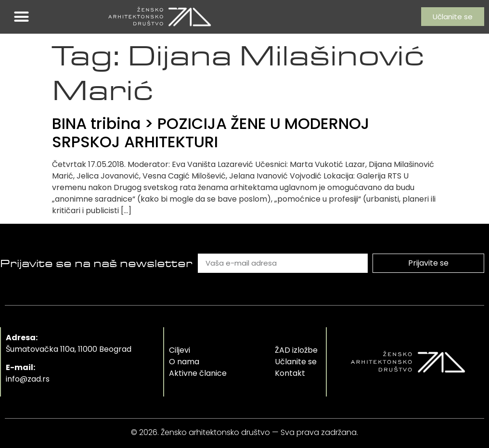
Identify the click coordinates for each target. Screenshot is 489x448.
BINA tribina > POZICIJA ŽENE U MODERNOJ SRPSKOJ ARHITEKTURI (211, 133)
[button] (22, 17)
